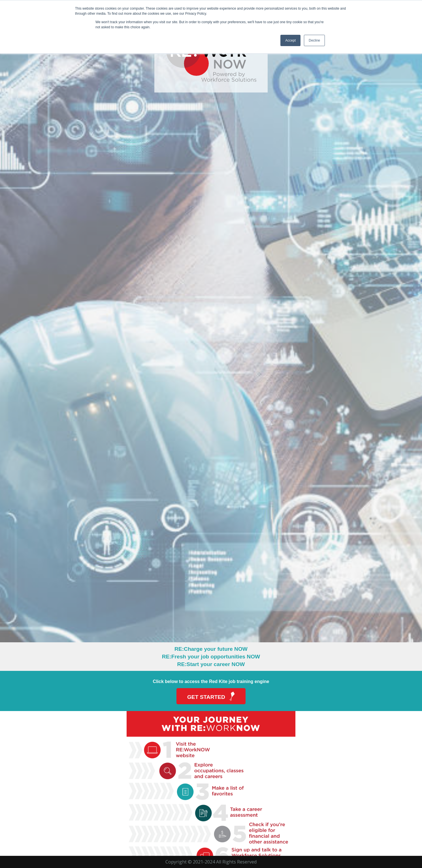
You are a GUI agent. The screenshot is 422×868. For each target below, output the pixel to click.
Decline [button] (314, 40)
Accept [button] (290, 40)
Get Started (212, 696)
